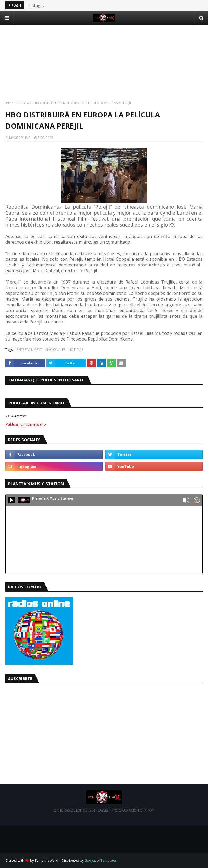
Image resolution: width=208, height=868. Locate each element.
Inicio (9, 103)
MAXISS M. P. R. (20, 138)
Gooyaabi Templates (101, 861)
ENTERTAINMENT (30, 350)
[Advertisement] (104, 63)
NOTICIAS (24, 103)
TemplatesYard (46, 861)
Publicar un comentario (26, 424)
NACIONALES (55, 350)
